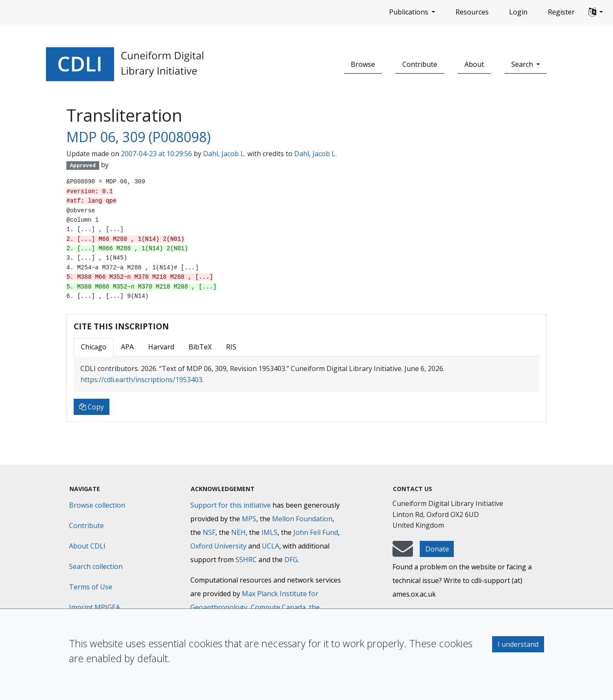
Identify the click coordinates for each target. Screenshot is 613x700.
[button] (596, 12)
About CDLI (87, 546)
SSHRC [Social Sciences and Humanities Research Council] (246, 560)
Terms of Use (91, 587)
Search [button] (523, 64)
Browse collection (97, 505)
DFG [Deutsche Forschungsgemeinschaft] (291, 560)
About (474, 64)
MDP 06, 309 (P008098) (139, 137)
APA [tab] (127, 347)
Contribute (420, 64)
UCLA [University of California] (271, 546)
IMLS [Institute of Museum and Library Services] (269, 532)
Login (518, 12)
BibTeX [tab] (200, 347)
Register (561, 12)
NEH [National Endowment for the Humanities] (238, 532)
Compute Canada (278, 607)
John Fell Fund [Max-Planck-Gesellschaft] (316, 532)
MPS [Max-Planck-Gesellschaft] (249, 519)
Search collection (96, 566)
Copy (92, 407)
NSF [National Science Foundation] (209, 532)
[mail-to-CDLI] (403, 553)
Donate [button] (437, 549)
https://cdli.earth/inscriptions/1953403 (141, 380)
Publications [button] (410, 12)
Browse (363, 64)
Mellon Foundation (302, 519)
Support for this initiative (231, 505)
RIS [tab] (231, 347)
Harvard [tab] (161, 347)
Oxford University (218, 546)
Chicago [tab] (94, 347)
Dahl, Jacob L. (224, 154)
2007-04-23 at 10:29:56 (156, 154)
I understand (518, 644)
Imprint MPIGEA (95, 607)
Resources (472, 12)
